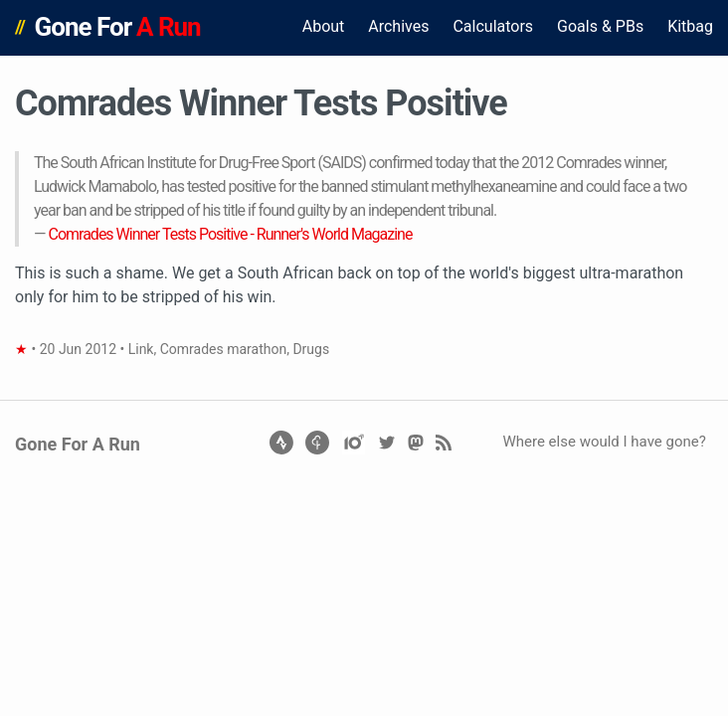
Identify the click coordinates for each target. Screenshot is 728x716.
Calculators (493, 26)
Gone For (118, 27)
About (324, 26)
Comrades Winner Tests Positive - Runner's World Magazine (230, 234)
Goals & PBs (600, 26)
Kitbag (690, 26)
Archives (398, 26)
